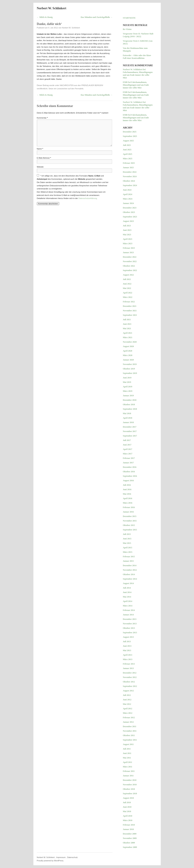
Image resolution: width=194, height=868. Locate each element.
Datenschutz (72, 857)
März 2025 (128, 159)
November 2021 (130, 311)
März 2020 (128, 355)
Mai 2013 (127, 650)
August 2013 (128, 637)
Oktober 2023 (129, 212)
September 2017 (130, 436)
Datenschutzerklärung (88, 198)
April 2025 (128, 154)
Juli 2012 (127, 695)
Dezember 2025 (130, 132)
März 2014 (128, 606)
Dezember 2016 (130, 467)
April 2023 (128, 239)
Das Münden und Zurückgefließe (97, 17)
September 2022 (130, 270)
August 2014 (128, 583)
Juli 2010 (127, 802)
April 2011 (128, 762)
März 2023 (128, 244)
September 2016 (130, 476)
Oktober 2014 (129, 574)
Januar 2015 (128, 561)
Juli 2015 (127, 534)
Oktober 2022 (129, 266)
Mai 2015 (127, 543)
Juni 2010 (127, 807)
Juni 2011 (127, 753)
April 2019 (128, 387)
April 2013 (128, 655)
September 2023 (130, 217)
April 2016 (128, 498)
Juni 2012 (127, 700)
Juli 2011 (127, 749)
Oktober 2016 (129, 472)
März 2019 (128, 391)
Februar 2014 (129, 610)
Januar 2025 (128, 168)
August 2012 (128, 691)
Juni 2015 (127, 539)
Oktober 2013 (129, 628)
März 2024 (128, 199)
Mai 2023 (127, 235)
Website (40, 167)
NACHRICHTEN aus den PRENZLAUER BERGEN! (81, 85)
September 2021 (130, 315)
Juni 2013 (127, 646)
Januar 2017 (128, 463)
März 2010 (128, 820)
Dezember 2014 (130, 565)
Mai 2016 (127, 494)
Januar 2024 (128, 203)
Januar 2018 (128, 422)
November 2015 (130, 521)
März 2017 (128, 454)
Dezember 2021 (130, 306)
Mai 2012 (127, 704)
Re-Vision (127, 29)
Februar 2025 (129, 163)
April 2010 (128, 816)
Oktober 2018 (129, 405)
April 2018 (128, 418)
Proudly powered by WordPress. (50, 861)
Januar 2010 (128, 829)
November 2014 (130, 570)
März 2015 (128, 552)
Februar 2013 (129, 664)
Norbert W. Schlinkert (52, 8)
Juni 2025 (127, 150)
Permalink (79, 89)
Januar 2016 (128, 512)
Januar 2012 (128, 722)
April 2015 (128, 548)
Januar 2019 (128, 396)
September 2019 (130, 373)
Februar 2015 (129, 557)
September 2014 (130, 579)
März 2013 (128, 659)
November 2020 (130, 342)
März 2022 (128, 297)
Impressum (61, 857)
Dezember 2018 (130, 400)
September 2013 (130, 633)
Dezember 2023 (130, 208)
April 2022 (128, 293)
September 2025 (130, 136)
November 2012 (130, 677)
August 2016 (128, 481)
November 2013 (130, 624)
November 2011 (130, 731)
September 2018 (130, 409)
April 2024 (128, 194)
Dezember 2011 (130, 726)
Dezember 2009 (130, 834)
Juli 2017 (127, 440)
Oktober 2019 (129, 369)
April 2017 (128, 449)
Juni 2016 (127, 489)
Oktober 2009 (129, 843)
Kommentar (42, 118)
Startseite (129, 18)
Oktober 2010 (129, 789)
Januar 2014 (128, 615)
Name (40, 149)
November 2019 (130, 364)
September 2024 (130, 185)
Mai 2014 (127, 597)
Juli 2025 (127, 145)
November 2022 (130, 261)
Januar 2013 (128, 668)
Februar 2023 (129, 248)
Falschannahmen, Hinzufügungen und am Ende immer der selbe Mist (138, 75)
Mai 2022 (127, 288)
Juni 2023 (127, 230)
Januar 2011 (128, 776)
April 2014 (128, 601)
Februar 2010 (129, 825)
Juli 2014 (127, 588)
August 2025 (128, 141)
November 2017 (130, 431)
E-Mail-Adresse (44, 158)
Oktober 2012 (129, 682)
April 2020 (128, 351)
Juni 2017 (127, 445)
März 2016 (128, 503)
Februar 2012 (129, 718)
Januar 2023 (128, 252)
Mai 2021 (127, 328)
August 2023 (128, 221)
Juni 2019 (127, 378)
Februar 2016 (129, 507)
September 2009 (130, 847)
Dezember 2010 (130, 780)
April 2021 (128, 333)
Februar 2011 (129, 771)
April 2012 (128, 709)
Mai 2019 (127, 382)
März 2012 (128, 713)
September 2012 (130, 686)
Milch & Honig (45, 17)
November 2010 (130, 785)
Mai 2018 (127, 413)
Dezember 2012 (130, 673)
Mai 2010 (127, 811)
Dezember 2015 (130, 516)
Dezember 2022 (130, 257)
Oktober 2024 (129, 181)
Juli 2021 (127, 320)
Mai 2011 (127, 758)
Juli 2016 (127, 485)
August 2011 (128, 744)
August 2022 (128, 275)
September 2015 (130, 530)
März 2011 (128, 767)
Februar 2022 (129, 302)
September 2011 (130, 740)
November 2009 (130, 838)
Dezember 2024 (130, 172)
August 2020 (128, 346)
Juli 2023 (127, 226)
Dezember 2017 (130, 427)
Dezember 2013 (130, 619)
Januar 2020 (128, 360)
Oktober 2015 (129, 525)
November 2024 (130, 176)
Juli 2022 (127, 279)
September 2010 (130, 794)
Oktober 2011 (129, 735)
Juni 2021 (127, 324)
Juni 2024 (127, 190)
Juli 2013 (127, 641)
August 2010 (128, 798)
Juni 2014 (127, 592)
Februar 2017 (129, 458)
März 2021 (128, 337)
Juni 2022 (127, 284)
